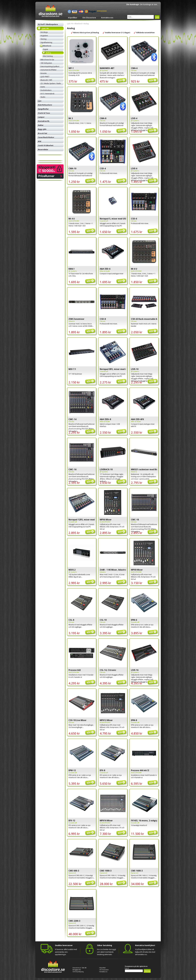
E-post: (127, 968)
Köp (90, 79)
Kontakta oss (107, 18)
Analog (86, 24)
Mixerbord (78, 24)
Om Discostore (89, 18)
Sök (157, 17)
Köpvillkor (73, 18)
